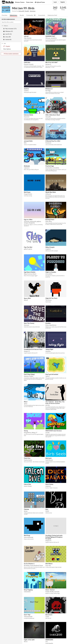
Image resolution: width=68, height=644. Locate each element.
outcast (26, 36)
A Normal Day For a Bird (53, 141)
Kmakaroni (48, 143)
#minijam (33, 11)
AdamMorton (53, 325)
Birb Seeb (48, 458)
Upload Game (40, 2)
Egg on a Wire (28, 220)
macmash (57, 592)
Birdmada (27, 166)
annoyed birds (28, 141)
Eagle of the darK (29, 640)
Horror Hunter (28, 486)
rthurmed (26, 325)
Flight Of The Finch (51, 298)
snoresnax (27, 222)
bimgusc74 (27, 351)
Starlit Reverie (49, 460)
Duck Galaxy (49, 484)
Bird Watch (49, 564)
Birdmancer (49, 89)
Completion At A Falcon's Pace (33, 349)
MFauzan (48, 38)
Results (22, 15)
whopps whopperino (29, 223)
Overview (5, 15)
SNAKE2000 (49, 640)
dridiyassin (48, 194)
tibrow (26, 642)
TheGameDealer (28, 617)
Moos (50, 222)
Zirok (47, 222)
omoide (47, 433)
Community (31, 15)
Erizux (47, 325)
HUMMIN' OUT (50, 36)
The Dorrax (48, 300)
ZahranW (21, 11)
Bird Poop (27, 535)
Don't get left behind (52, 374)
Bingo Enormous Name (30, 274)
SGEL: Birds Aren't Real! (53, 115)
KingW (27, 11)
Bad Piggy (48, 91)
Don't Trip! (27, 615)
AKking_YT (34, 433)
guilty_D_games (28, 249)
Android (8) (7, 40)
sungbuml (48, 249)
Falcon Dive (27, 484)
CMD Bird (27, 62)
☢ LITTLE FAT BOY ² (52, 62)
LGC (47, 642)
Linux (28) (7, 37)
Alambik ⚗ (48, 64)
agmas (26, 404)
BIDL (25, 143)
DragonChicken (28, 194)
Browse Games (20, 2)
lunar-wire (48, 566)
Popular (7, 46)
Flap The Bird (28, 247)
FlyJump (26, 509)
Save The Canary (29, 323)
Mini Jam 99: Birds (23, 8)
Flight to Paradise (51, 272)
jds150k (48, 405)
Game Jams (30, 2)
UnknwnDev (27, 592)
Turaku (47, 617)
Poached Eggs (50, 166)
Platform (5, 26)
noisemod (48, 486)
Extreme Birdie (29, 115)
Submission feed (54, 15)
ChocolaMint (49, 274)
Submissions (14, 15)
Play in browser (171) (10, 29)
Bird (47, 509)
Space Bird (27, 298)
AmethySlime (49, 168)
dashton (26, 89)
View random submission (11, 54)
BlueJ (26, 402)
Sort (4, 44)
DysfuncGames (28, 460)
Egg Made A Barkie (30, 272)
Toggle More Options (11, 49)
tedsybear (48, 351)
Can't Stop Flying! (29, 374)
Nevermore (49, 615)
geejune (39, 222)
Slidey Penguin (50, 247)
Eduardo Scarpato (29, 64)
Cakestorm (27, 168)
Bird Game (27, 192)
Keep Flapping (28, 590)
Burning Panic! (50, 220)
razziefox (26, 91)
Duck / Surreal (50, 590)
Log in (55, 2)
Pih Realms (27, 566)
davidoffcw (54, 38)
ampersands (33, 222)
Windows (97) (8, 31)
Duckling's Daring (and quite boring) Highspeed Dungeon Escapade (54, 537)
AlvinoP (26, 300)
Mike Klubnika (28, 38)
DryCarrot (27, 117)
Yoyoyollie (48, 117)
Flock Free (27, 458)
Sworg (26, 431)
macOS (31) (7, 34)
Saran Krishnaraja (29, 537)
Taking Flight (49, 349)
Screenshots (43, 15)
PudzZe (47, 592)
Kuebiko (48, 323)
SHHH (47, 511)
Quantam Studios (29, 376)
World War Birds (51, 192)
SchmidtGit (56, 168)
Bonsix (26, 511)
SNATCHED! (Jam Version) (54, 431)
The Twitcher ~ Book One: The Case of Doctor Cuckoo (55, 403)
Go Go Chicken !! (29, 564)
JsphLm (48, 376)
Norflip (52, 592)
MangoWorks (27, 433)
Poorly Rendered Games (37, 566)
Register (63, 2)
